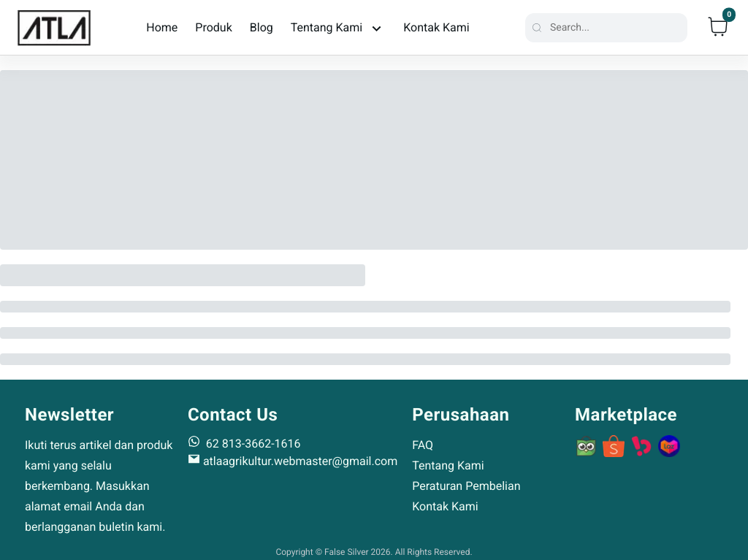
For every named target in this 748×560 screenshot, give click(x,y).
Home (162, 28)
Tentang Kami (448, 465)
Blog (262, 28)
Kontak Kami (436, 28)
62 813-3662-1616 (244, 443)
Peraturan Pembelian (466, 486)
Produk (213, 28)
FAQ (423, 445)
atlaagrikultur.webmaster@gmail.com (293, 461)
